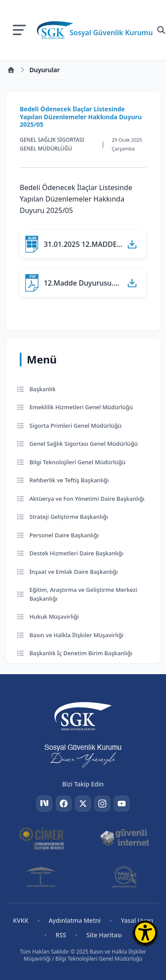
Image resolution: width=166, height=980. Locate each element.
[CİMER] (41, 838)
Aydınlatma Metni (75, 920)
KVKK (20, 920)
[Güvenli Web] (41, 877)
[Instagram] (102, 804)
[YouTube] (122, 804)
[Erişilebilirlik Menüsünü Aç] (145, 933)
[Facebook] (64, 804)
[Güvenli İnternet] (124, 838)
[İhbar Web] (124, 877)
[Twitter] (83, 804)
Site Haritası (104, 935)
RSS (61, 935)
